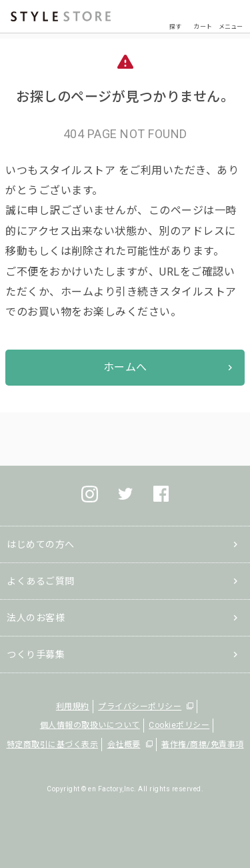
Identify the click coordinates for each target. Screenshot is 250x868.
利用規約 (73, 707)
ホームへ (125, 367)
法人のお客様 (36, 618)
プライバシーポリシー (140, 707)
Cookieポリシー (179, 725)
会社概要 (124, 745)
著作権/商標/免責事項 (203, 745)
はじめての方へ (41, 544)
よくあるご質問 (41, 581)
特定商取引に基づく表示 (53, 745)
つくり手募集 (36, 655)
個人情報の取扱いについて (90, 725)
